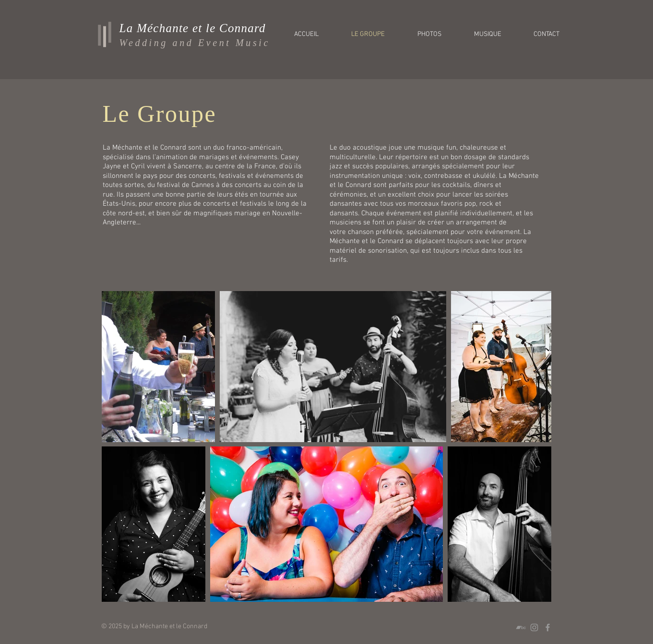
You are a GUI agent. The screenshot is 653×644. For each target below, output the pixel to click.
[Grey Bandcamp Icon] (521, 627)
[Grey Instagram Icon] (534, 627)
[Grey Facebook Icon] (548, 627)
